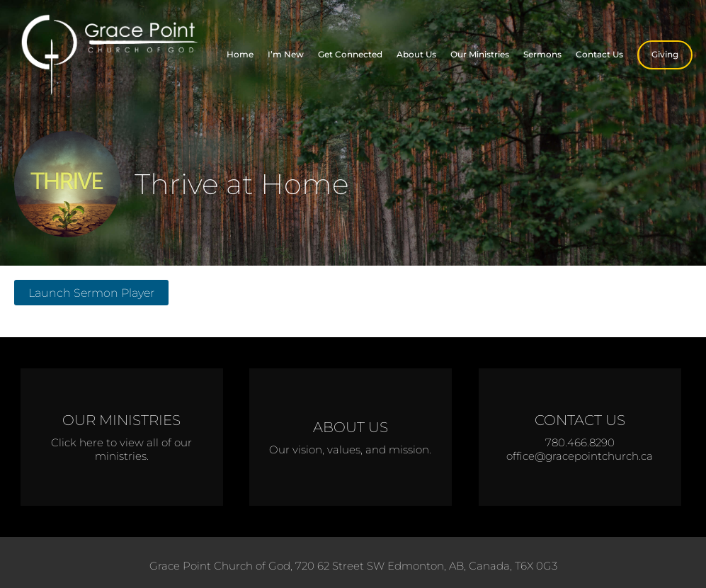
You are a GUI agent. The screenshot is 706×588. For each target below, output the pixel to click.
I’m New (286, 54)
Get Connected (350, 54)
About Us (416, 54)
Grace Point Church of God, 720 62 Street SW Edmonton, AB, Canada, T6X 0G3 (353, 566)
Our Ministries (480, 54)
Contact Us (599, 54)
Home (240, 54)
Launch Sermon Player (91, 293)
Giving (665, 54)
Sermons (542, 54)
